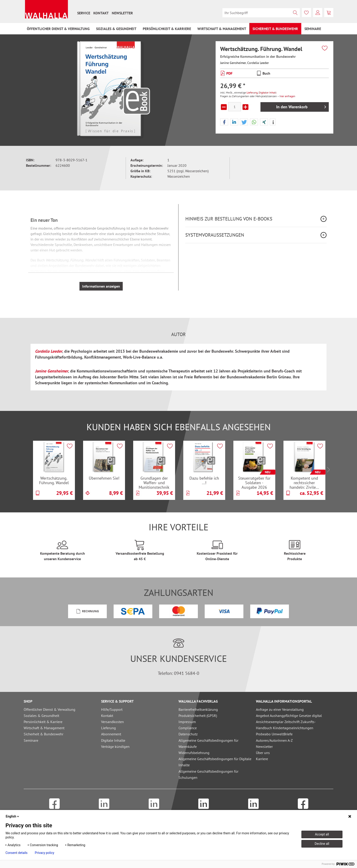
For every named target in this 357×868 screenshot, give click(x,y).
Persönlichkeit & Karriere (43, 722)
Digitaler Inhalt (268, 92)
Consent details (17, 853)
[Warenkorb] (329, 13)
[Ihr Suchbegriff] (261, 13)
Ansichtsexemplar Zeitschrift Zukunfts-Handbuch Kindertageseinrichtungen (286, 725)
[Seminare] (313, 29)
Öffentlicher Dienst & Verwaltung (50, 709)
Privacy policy (45, 853)
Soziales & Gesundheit (41, 716)
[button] (224, 122)
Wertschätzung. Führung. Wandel (54, 480)
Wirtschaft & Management (44, 728)
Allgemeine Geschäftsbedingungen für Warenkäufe (208, 743)
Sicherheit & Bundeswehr (43, 734)
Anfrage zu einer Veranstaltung (280, 709)
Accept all (322, 834)
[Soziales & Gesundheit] (116, 29)
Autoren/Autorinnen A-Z (274, 740)
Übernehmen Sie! (104, 478)
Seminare (31, 740)
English (13, 816)
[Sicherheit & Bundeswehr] (275, 29)
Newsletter (122, 13)
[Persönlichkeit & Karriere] (167, 29)
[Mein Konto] (318, 13)
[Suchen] (295, 13)
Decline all (322, 844)
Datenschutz (188, 734)
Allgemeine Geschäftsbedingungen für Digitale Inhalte (215, 762)
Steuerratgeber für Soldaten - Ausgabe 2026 (254, 483)
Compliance (188, 728)
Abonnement (111, 734)
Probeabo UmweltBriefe (274, 734)
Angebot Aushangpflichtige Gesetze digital (289, 716)
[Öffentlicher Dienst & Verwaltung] (58, 29)
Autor (178, 334)
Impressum (187, 722)
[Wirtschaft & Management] (222, 29)
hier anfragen (287, 96)
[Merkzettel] (306, 13)
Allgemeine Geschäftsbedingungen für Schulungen (208, 774)
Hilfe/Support (112, 709)
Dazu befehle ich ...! (204, 480)
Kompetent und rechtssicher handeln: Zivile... (304, 483)
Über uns (263, 753)
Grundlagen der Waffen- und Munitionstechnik (154, 483)
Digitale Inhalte (113, 740)
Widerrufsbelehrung (194, 753)
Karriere (262, 759)
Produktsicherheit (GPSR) (198, 716)
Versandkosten (112, 722)
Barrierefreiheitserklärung (198, 709)
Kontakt (101, 13)
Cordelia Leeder (258, 63)
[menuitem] (84, 13)
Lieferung (252, 92)
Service (84, 13)
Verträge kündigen (115, 747)
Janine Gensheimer (233, 63)
